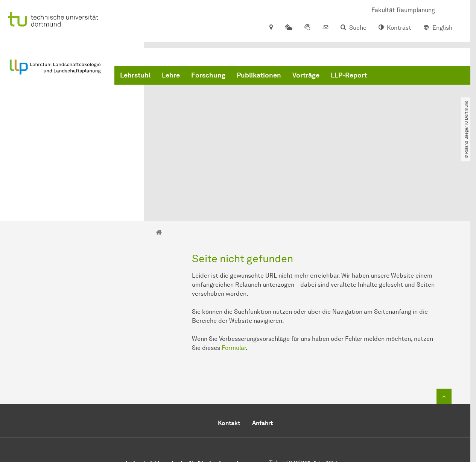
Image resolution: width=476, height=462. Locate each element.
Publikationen (259, 75)
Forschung (208, 75)
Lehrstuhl (135, 75)
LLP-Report (349, 75)
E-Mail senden (289, 406)
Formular (234, 273)
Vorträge (306, 75)
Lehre (171, 75)
